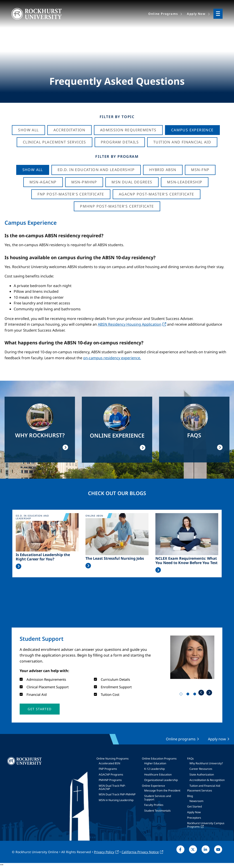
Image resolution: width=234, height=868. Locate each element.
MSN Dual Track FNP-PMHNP (117, 794)
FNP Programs (108, 769)
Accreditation (69, 130)
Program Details (120, 142)
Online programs (181, 739)
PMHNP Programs (110, 780)
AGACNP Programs (111, 774)
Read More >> (19, 566)
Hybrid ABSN (163, 170)
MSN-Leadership (185, 182)
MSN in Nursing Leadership (116, 800)
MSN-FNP (200, 170)
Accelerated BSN (109, 763)
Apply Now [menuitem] (196, 14)
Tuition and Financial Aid (205, 786)
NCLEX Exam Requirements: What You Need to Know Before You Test (186, 561)
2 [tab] (189, 695)
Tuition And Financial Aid (182, 142)
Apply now (217, 739)
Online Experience (153, 786)
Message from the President (162, 790)
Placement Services (200, 790)
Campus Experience (192, 130)
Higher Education (155, 763)
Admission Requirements (128, 130)
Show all (33, 170)
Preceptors (194, 818)
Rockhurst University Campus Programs (206, 825)
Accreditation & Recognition (207, 780)
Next (209, 693)
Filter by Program (117, 156)
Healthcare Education (158, 774)
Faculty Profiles (154, 805)
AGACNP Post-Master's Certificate (157, 194)
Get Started (194, 806)
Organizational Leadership (161, 780)
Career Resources (201, 769)
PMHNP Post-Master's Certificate (117, 206)
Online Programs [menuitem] (163, 14)
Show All (28, 130)
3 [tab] (196, 695)
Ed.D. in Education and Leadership (96, 170)
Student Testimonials (157, 811)
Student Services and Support (158, 798)
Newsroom (196, 801)
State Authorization (202, 774)
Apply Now (194, 812)
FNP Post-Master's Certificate (71, 194)
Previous (201, 693)
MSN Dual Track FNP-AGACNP (112, 787)
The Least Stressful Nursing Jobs (115, 558)
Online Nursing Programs (113, 759)
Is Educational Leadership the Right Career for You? (43, 557)
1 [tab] (182, 695)
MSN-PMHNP (84, 182)
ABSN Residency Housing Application (130, 324)
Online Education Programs (159, 759)
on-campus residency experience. (112, 358)
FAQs (190, 759)
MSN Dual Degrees (132, 182)
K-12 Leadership (154, 769)
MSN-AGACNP (43, 182)
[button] (40, 709)
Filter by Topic (117, 117)
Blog (190, 796)
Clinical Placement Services (55, 142)
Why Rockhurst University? (206, 763)
